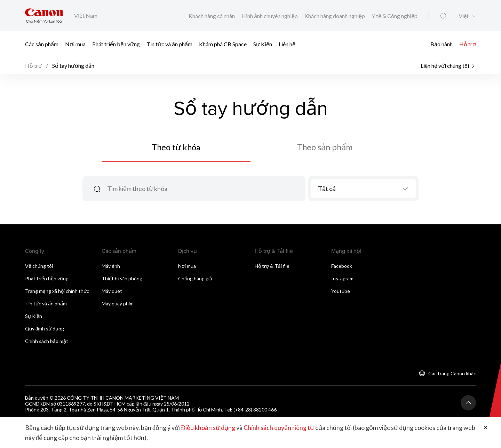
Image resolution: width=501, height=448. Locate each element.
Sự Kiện (263, 44)
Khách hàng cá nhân (212, 16)
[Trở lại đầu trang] (468, 404)
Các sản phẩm (42, 44)
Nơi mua (75, 44)
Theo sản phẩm (325, 148)
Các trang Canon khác (452, 375)
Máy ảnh (111, 267)
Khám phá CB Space (223, 44)
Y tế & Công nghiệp (395, 16)
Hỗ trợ (468, 44)
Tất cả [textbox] (327, 190)
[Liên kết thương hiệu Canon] (44, 15)
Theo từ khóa (176, 148)
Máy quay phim (118, 305)
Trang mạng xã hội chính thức (57, 292)
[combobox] (363, 190)
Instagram (342, 280)
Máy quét (112, 292)
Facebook (342, 267)
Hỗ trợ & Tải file (272, 267)
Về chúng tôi (39, 267)
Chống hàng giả (195, 280)
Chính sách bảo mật (47, 342)
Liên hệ (287, 44)
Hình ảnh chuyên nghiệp (270, 16)
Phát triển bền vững (116, 44)
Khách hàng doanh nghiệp (335, 16)
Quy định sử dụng (45, 330)
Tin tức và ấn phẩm (169, 44)
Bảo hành (442, 44)
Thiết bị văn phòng (122, 280)
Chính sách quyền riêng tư (279, 428)
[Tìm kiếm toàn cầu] (443, 16)
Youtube (341, 292)
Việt (464, 16)
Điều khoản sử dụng (208, 428)
